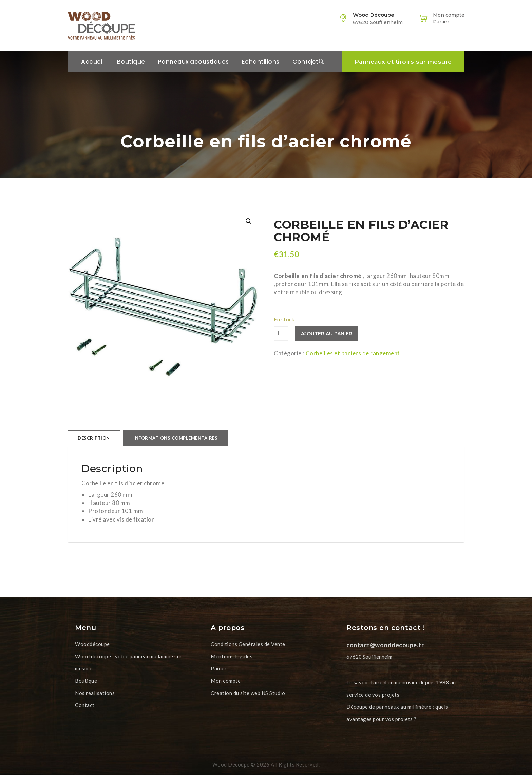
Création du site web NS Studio (248, 693)
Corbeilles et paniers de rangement (353, 353)
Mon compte (449, 15)
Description (94, 438)
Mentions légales (232, 656)
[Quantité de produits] (281, 334)
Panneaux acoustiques (194, 62)
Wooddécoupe (92, 644)
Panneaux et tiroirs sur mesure (403, 62)
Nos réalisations (95, 693)
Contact (306, 62)
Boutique (131, 62)
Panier (441, 22)
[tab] (94, 438)
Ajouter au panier (327, 334)
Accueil (93, 62)
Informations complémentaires (175, 438)
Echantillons (261, 62)
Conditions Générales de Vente (248, 644)
